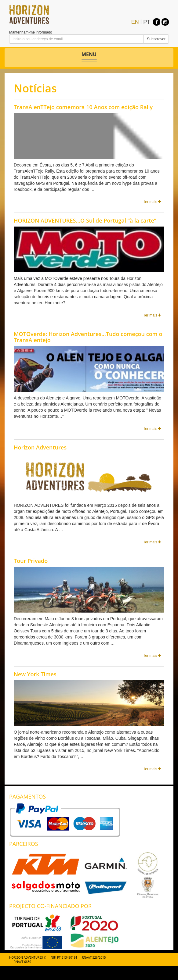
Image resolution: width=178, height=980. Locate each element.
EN (135, 22)
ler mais (153, 202)
